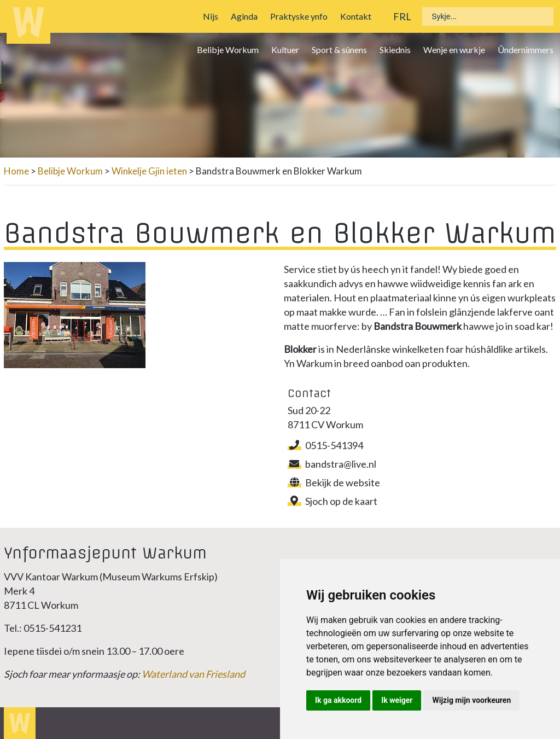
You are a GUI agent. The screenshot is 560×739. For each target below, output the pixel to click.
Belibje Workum (228, 50)
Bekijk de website (334, 482)
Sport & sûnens (339, 50)
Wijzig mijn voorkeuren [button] (471, 700)
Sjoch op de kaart (332, 501)
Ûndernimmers (526, 50)
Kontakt (356, 16)
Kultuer (285, 50)
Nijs (211, 16)
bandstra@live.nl (332, 464)
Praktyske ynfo (299, 16)
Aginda (244, 16)
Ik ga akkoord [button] (338, 700)
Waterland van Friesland (193, 674)
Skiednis (395, 50)
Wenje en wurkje (454, 50)
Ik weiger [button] (397, 700)
